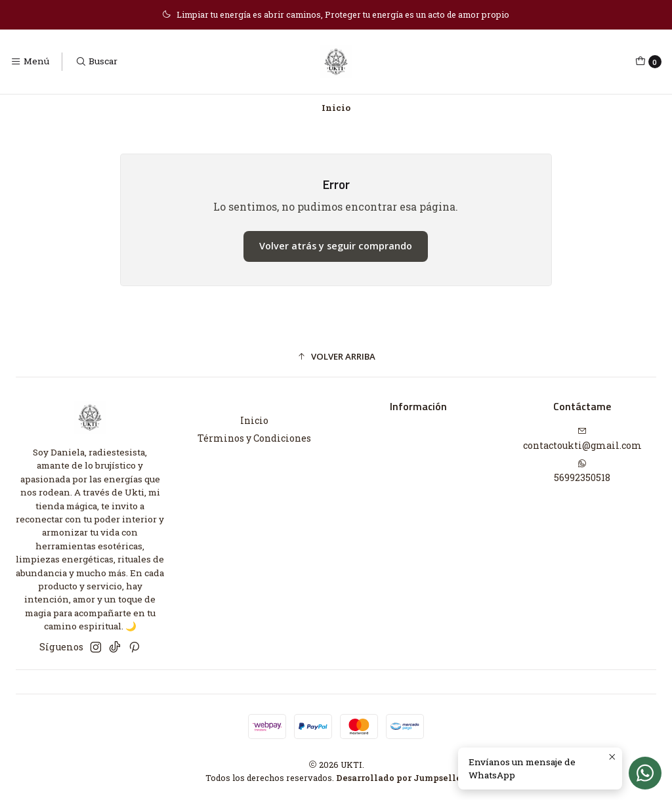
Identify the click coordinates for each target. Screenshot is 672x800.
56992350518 (582, 471)
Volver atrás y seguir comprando (336, 246)
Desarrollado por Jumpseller (401, 778)
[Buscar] (96, 62)
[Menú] (30, 62)
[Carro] (648, 62)
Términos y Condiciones (254, 438)
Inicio (254, 420)
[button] (336, 357)
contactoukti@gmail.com (582, 439)
